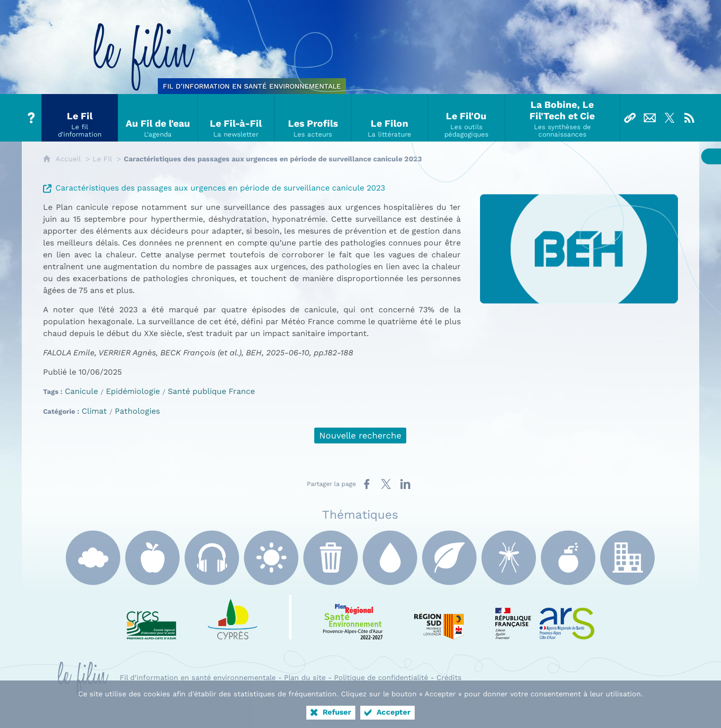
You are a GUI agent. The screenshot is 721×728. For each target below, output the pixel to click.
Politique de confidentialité (381, 678)
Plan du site (305, 678)
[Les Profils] (313, 118)
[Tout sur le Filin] (32, 118)
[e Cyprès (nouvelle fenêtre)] (233, 617)
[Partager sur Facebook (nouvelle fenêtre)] (367, 484)
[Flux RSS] (689, 118)
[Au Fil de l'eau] (158, 118)
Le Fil (102, 159)
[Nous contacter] (650, 118)
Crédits (449, 678)
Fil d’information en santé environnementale (198, 678)
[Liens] (630, 118)
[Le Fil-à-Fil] (236, 118)
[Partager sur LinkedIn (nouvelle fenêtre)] (405, 484)
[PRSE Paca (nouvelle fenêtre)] (353, 617)
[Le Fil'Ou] (466, 118)
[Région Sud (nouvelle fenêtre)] (439, 617)
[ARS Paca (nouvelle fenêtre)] (545, 617)
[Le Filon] (390, 118)
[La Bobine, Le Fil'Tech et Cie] (563, 118)
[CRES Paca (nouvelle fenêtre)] (151, 617)
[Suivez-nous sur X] (670, 118)
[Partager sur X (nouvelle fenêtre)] (386, 484)
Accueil (68, 159)
